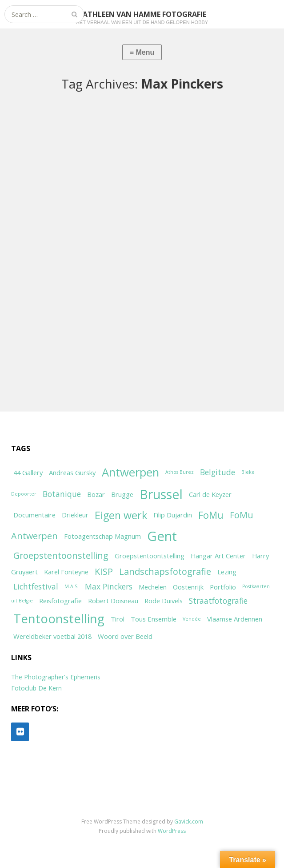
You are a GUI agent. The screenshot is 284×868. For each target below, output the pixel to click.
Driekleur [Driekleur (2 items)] (75, 515)
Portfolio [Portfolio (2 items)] (223, 587)
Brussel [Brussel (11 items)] (161, 494)
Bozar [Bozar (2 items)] (96, 494)
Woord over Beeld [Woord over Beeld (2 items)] (125, 636)
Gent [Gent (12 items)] (162, 536)
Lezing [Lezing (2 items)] (227, 572)
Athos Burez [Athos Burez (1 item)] (180, 472)
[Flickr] (20, 732)
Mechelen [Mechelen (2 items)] (153, 587)
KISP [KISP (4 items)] (104, 571)
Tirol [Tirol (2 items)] (118, 619)
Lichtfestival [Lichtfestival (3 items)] (36, 586)
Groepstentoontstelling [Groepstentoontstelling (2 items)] (150, 556)
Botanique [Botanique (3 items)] (62, 494)
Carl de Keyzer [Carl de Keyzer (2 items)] (210, 494)
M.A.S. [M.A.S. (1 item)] (72, 586)
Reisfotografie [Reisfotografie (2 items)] (60, 601)
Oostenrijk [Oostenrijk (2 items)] (188, 587)
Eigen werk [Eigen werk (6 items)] (121, 515)
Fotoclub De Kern (36, 688)
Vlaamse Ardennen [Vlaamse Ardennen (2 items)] (235, 619)
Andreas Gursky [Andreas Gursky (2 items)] (72, 472)
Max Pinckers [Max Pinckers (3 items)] (109, 586)
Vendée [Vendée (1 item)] (192, 619)
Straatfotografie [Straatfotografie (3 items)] (218, 601)
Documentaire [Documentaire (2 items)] (34, 515)
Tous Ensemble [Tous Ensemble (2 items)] (154, 619)
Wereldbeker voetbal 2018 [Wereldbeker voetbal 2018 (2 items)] (52, 636)
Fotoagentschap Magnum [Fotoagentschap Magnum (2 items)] (102, 536)
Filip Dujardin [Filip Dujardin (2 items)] (173, 515)
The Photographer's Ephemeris (56, 677)
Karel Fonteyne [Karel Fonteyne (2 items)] (66, 572)
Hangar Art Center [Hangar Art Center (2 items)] (218, 556)
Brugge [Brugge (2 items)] (122, 494)
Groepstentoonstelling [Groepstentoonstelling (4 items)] (61, 555)
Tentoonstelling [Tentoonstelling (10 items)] (59, 618)
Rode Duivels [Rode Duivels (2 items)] (164, 601)
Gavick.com (189, 822)
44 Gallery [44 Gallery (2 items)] (28, 472)
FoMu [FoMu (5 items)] (211, 515)
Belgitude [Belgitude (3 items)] (218, 472)
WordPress (172, 831)
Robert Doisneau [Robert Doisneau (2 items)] (113, 601)
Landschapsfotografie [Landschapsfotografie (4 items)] (165, 571)
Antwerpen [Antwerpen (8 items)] (130, 472)
